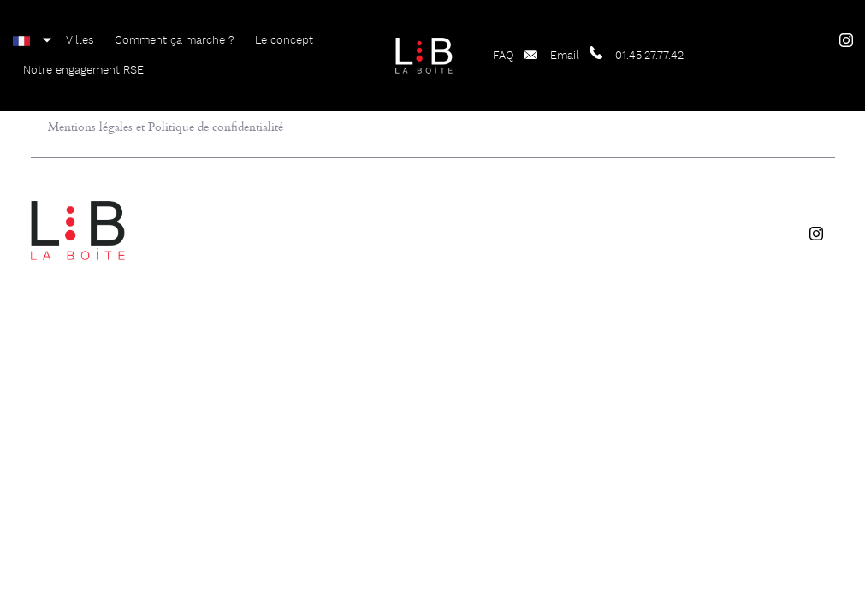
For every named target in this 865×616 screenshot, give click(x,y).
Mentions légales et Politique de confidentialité (166, 126)
